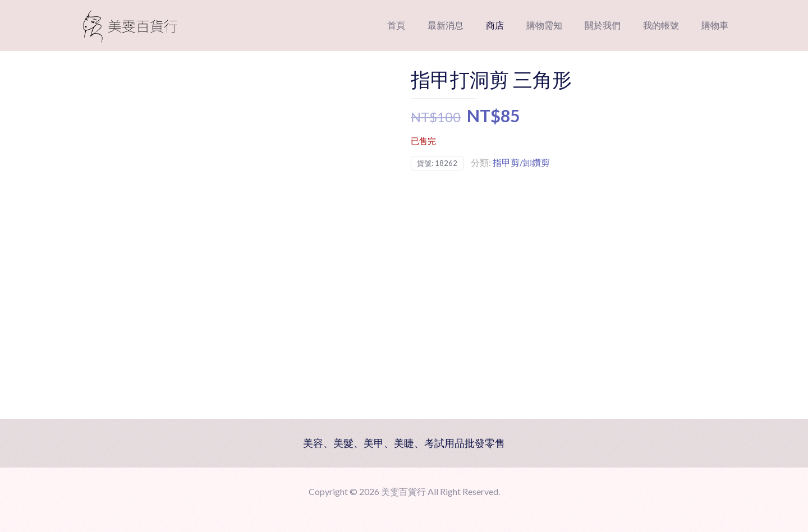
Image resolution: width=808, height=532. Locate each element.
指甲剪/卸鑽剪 (521, 162)
